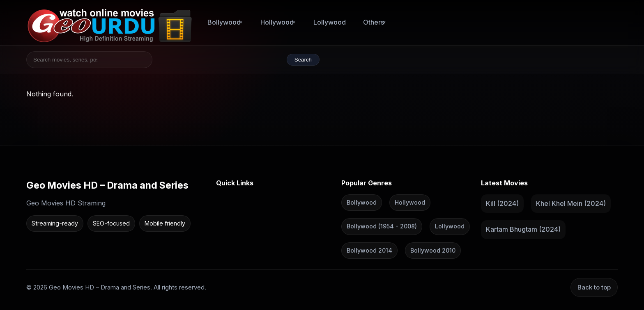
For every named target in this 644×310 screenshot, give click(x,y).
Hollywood (277, 22)
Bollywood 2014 (369, 250)
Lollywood (330, 22)
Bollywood (224, 22)
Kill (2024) (502, 203)
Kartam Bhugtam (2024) (523, 229)
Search (303, 60)
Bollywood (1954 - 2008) (382, 226)
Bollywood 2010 (433, 250)
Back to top (594, 287)
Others (374, 22)
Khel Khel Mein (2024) (571, 203)
